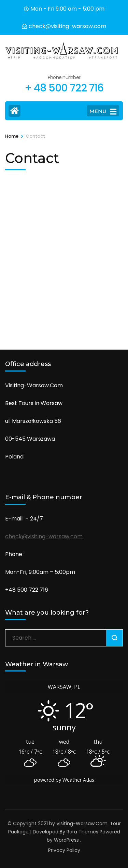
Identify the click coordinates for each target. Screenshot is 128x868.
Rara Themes (82, 832)
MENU (103, 112)
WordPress (66, 840)
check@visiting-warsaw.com (44, 536)
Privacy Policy (64, 850)
